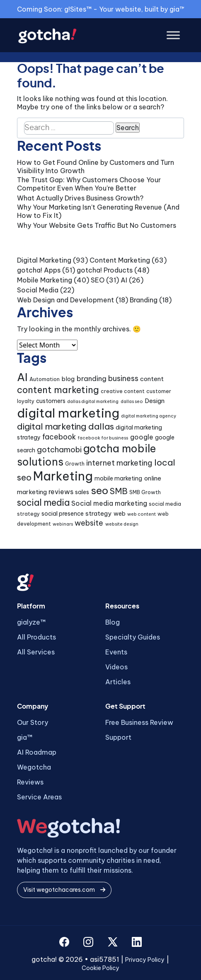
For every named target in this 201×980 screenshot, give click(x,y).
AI (124, 280)
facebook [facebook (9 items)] (59, 437)
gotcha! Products (105, 270)
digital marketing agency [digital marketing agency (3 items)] (149, 416)
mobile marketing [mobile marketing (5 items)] (118, 478)
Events (116, 652)
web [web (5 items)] (120, 514)
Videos (116, 667)
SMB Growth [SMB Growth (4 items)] (145, 492)
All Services (36, 652)
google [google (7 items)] (142, 437)
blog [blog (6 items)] (68, 379)
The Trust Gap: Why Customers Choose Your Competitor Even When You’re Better (89, 184)
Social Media (38, 290)
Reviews (30, 782)
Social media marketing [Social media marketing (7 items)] (109, 503)
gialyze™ (31, 622)
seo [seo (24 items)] (100, 490)
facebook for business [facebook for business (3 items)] (103, 438)
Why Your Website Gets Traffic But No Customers (97, 225)
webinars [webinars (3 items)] (63, 524)
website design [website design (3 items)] (122, 524)
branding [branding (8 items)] (92, 378)
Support (118, 737)
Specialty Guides (133, 637)
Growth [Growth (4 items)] (75, 464)
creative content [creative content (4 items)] (123, 391)
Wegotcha (34, 767)
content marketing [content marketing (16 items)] (58, 390)
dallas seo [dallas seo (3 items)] (132, 401)
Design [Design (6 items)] (155, 401)
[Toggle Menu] (173, 35)
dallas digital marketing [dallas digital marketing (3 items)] (93, 401)
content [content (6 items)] (152, 379)
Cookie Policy (100, 968)
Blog (113, 622)
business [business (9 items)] (123, 378)
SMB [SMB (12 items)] (119, 491)
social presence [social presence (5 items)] (63, 514)
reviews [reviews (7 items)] (61, 492)
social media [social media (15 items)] (43, 503)
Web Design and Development (65, 300)
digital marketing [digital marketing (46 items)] (68, 413)
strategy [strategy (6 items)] (98, 513)
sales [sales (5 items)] (82, 492)
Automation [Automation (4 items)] (45, 379)
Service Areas (39, 797)
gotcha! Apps (39, 270)
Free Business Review (139, 722)
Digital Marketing (44, 260)
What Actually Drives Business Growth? (80, 198)
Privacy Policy (145, 960)
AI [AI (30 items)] (22, 377)
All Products (36, 637)
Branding (144, 300)
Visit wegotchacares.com (64, 890)
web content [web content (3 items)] (142, 514)
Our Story (33, 722)
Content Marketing (120, 260)
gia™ (25, 737)
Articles (118, 682)
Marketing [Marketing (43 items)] (63, 476)
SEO (98, 280)
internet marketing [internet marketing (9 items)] (119, 463)
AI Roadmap (37, 752)
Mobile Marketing (45, 280)
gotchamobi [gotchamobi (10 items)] (59, 450)
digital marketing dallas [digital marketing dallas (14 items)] (65, 426)
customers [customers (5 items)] (51, 401)
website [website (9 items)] (89, 523)
